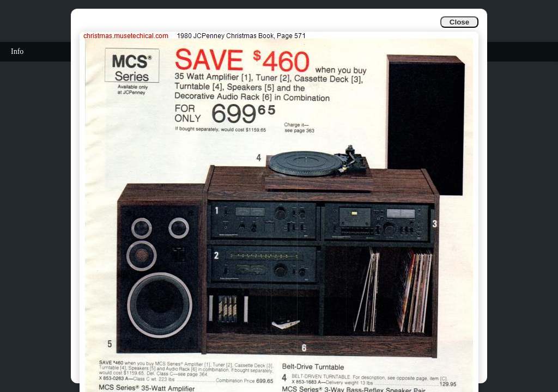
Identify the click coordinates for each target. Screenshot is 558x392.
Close (459, 22)
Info (17, 51)
